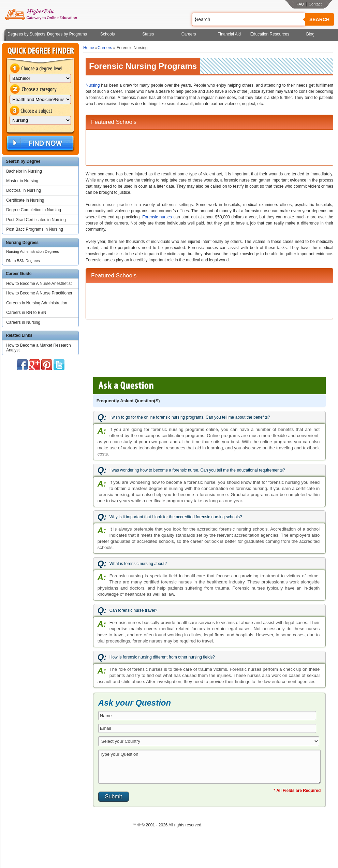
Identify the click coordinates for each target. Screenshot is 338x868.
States (148, 34)
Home (89, 48)
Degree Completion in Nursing (34, 210)
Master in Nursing (22, 181)
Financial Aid (229, 34)
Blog (310, 34)
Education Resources (270, 34)
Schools (108, 34)
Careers (189, 34)
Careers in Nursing (23, 322)
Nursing (93, 85)
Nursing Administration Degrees (33, 251)
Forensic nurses (157, 217)
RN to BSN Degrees (23, 261)
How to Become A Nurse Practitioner (39, 293)
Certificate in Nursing (25, 200)
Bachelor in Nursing (24, 171)
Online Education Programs (41, 15)
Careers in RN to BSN (26, 313)
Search (319, 19)
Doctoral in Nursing (24, 190)
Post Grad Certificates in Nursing (36, 220)
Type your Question (209, 767)
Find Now (40, 143)
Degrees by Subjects (26, 34)
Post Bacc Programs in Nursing (35, 229)
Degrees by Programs (67, 34)
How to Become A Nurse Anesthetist (39, 284)
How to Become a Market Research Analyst (38, 348)
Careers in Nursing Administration (37, 303)
